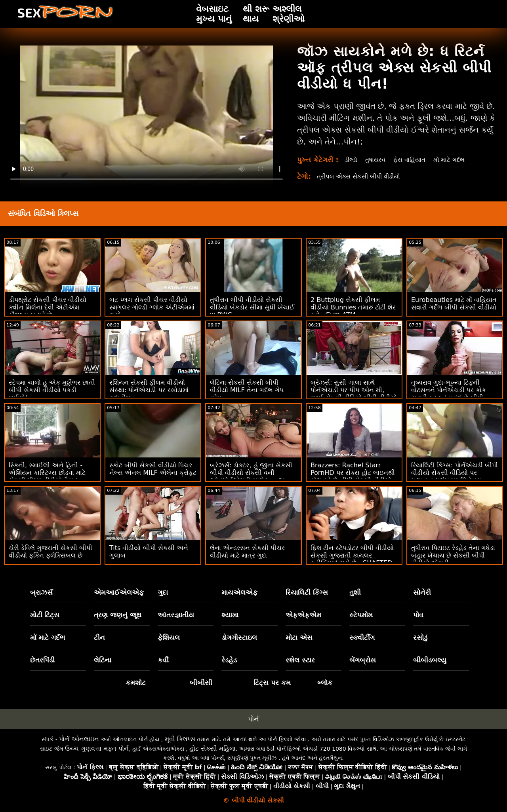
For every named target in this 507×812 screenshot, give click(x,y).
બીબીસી (201, 683)
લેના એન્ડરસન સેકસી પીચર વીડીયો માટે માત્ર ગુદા (247, 552)
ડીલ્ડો (352, 160)
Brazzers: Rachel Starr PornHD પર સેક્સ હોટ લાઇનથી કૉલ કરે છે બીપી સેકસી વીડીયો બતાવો (353, 476)
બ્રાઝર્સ (41, 592)
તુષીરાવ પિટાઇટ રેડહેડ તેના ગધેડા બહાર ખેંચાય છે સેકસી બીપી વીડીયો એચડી (453, 555)
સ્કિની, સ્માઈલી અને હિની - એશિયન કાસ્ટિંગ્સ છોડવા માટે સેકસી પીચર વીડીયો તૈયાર (47, 473)
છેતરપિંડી (42, 660)
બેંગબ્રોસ (363, 660)
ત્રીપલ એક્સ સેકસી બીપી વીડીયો (362, 176)
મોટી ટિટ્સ (45, 615)
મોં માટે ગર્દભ (455, 160)
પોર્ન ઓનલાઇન (79, 739)
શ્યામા (230, 615)
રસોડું (420, 637)
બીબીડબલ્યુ (430, 660)
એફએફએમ (303, 615)
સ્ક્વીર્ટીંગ (362, 637)
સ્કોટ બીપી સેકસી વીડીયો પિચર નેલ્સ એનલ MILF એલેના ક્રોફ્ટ (153, 469)
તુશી (355, 592)
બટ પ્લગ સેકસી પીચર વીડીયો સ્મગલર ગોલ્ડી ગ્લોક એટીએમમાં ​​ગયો (152, 307)
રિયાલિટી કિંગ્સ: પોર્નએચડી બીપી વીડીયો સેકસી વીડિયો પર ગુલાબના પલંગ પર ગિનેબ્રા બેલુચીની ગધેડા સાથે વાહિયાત (455, 476)
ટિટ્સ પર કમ (272, 683)
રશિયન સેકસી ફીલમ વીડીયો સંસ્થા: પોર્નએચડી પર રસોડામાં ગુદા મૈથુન (149, 390)
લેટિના (103, 660)
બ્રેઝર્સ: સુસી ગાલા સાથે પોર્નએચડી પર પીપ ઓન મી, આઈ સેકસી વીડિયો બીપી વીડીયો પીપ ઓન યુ (354, 394)
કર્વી (163, 660)
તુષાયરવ (378, 160)
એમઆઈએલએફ (119, 592)
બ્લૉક (325, 683)
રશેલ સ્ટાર (300, 660)
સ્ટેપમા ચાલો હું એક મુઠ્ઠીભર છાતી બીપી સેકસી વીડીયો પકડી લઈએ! (52, 390)
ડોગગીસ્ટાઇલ (239, 637)
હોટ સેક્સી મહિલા (213, 748)
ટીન (99, 637)
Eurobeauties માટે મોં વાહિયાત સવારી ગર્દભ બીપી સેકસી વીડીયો (454, 304)
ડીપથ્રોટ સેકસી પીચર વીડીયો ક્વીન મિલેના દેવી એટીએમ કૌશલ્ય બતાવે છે (48, 307)
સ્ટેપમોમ (361, 615)
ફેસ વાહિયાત (414, 160)
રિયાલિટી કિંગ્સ (307, 592)
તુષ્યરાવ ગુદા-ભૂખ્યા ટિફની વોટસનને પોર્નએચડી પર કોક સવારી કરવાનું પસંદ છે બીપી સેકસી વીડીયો (449, 394)
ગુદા (163, 592)
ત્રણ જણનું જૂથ (118, 615)
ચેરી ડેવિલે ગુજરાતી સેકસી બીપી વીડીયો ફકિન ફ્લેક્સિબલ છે (51, 552)
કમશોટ (136, 683)
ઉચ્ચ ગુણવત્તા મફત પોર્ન (97, 748)
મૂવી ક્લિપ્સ (180, 739)
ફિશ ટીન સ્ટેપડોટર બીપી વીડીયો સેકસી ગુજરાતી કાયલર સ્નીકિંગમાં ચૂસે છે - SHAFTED (352, 555)
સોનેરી (422, 592)
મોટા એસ (299, 637)
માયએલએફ (239, 592)
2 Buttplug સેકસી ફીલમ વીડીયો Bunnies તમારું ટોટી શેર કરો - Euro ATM (353, 307)
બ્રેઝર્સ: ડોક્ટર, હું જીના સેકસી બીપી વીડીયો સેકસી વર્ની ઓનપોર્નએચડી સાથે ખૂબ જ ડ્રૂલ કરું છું (251, 476)
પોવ (418, 615)
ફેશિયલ (169, 637)
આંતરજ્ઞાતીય (176, 615)
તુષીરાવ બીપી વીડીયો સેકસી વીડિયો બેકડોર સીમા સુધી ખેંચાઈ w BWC (252, 307)
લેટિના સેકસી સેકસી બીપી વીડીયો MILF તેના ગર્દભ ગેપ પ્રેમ (247, 390)
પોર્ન (253, 719)
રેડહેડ (229, 660)
